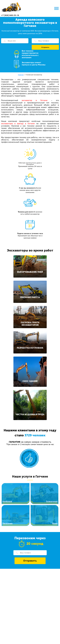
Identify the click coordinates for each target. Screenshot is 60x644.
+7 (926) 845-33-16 (10, 15)
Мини (55, 523)
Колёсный (7, 501)
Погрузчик (7, 523)
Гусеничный (52, 501)
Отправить (45, 47)
